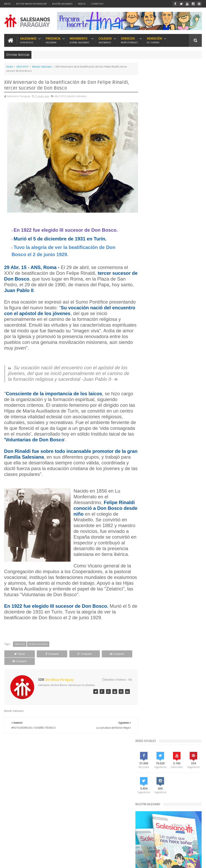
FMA (191, 465)
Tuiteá (17, 662)
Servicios (129, 40)
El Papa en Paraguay (155, 452)
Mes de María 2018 (155, 485)
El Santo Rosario (171, 331)
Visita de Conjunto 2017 (157, 526)
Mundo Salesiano (42, 66)
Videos (82, 4)
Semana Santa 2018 (188, 506)
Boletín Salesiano (62, 4)
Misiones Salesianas (181, 485)
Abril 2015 (22, 66)
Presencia (53, 40)
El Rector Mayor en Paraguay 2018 (163, 458)
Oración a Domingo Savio (177, 272)
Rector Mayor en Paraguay (31, 4)
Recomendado (192, 242)
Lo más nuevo (172, 242)
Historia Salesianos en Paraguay (162, 479)
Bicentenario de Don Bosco (159, 445)
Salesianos (28, 40)
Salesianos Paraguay (41, 862)
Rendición (154, 40)
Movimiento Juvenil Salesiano (160, 492)
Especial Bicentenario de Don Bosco (164, 465)
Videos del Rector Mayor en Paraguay (165, 519)
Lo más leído (152, 242)
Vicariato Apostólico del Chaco (161, 512)
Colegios (105, 40)
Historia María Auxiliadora (177, 472)
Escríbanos (192, 752)
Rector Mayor (175, 499)
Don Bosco (185, 445)
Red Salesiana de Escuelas (159, 506)
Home (10, 66)
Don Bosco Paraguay (171, 862)
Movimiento (79, 40)
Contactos (97, 4)
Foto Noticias (151, 472)
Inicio (7, 4)
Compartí (43, 662)
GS (200, 862)
